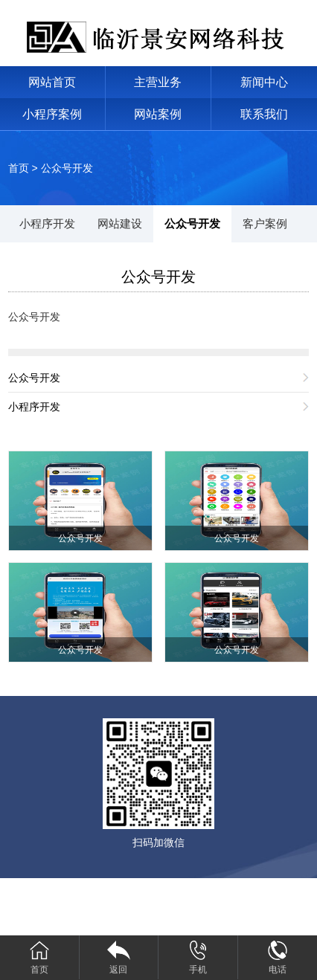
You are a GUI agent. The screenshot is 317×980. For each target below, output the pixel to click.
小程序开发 (47, 223)
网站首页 (52, 82)
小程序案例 (52, 114)
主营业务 (158, 82)
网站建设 (120, 223)
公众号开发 (67, 168)
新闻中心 (264, 82)
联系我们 (264, 114)
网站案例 (158, 114)
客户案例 (265, 223)
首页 (19, 168)
